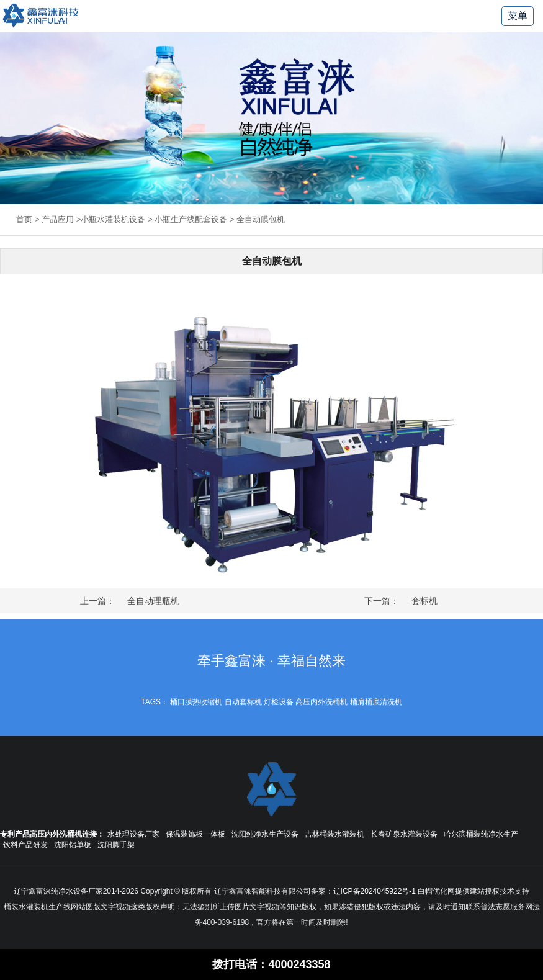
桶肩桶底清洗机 (376, 702)
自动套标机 (243, 702)
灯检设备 (279, 702)
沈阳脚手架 (116, 845)
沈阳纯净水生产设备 (265, 834)
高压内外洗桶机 (321, 702)
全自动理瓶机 (153, 601)
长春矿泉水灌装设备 (404, 834)
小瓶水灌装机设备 (113, 219)
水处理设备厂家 (133, 834)
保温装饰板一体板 (195, 834)
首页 (24, 219)
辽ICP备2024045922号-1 (375, 891)
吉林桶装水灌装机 (334, 834)
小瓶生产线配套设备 (191, 219)
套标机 (424, 601)
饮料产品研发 (25, 845)
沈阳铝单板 (73, 845)
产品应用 (58, 219)
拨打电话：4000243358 (271, 964)
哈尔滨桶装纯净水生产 (481, 834)
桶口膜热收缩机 (196, 702)
